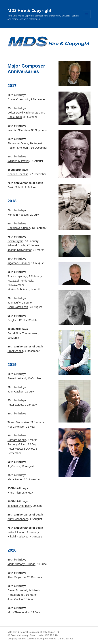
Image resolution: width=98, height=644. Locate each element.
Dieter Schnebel (17, 590)
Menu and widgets (87, 18)
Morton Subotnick (18, 289)
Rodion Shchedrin (18, 148)
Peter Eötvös (15, 405)
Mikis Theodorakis (19, 612)
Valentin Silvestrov (19, 130)
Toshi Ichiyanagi (17, 276)
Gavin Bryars (15, 241)
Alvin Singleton (17, 577)
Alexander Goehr (18, 143)
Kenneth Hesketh (18, 215)
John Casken (16, 391)
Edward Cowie (16, 245)
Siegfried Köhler (17, 320)
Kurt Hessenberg (18, 519)
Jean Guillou (15, 599)
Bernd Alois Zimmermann (23, 333)
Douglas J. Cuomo (19, 228)
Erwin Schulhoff (17, 187)
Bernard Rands (17, 440)
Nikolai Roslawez (18, 536)
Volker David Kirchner (21, 112)
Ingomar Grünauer (19, 263)
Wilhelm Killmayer (18, 161)
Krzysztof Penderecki (20, 281)
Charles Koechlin (18, 174)
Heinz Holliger (16, 427)
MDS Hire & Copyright (30, 10)
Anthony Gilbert (17, 444)
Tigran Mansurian (18, 422)
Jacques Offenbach (19, 506)
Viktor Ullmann (16, 532)
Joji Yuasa (14, 466)
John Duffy (14, 303)
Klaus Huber (15, 479)
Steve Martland (17, 378)
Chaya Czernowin (18, 99)
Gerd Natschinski (18, 307)
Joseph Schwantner (19, 250)
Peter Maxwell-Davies (21, 449)
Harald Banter (16, 595)
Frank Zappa (15, 351)
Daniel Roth (15, 117)
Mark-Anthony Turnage (21, 564)
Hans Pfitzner (16, 493)
